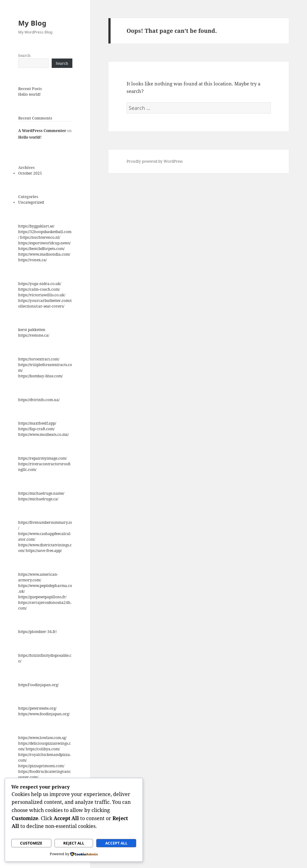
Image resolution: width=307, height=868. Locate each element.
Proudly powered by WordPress (155, 161)
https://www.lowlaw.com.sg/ (42, 738)
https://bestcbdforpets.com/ (41, 249)
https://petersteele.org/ (37, 708)
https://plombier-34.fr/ (37, 632)
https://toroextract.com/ (39, 359)
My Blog (32, 23)
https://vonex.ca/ (32, 260)
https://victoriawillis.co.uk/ (42, 295)
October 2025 (30, 173)
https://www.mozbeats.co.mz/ (43, 434)
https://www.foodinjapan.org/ (44, 714)
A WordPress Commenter (42, 131)
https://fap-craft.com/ (36, 429)
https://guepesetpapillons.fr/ (42, 597)
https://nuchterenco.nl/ (40, 237)
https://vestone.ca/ (34, 335)
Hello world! (29, 94)
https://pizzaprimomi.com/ (41, 766)
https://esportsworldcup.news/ (44, 243)
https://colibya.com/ (43, 749)
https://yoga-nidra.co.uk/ (40, 284)
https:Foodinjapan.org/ (38, 685)
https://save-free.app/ (44, 551)
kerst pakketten (32, 330)
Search (24, 56)
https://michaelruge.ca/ (38, 499)
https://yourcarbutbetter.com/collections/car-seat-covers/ (45, 303)
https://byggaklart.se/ (36, 226)
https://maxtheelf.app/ (37, 423)
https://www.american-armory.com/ (38, 577)
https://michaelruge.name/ (41, 493)
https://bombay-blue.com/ (40, 376)
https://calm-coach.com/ (39, 289)
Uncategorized (31, 202)
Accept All (116, 843)
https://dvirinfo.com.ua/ (39, 400)
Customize (31, 843)
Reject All (74, 843)
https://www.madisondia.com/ (44, 254)
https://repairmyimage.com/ (42, 458)
